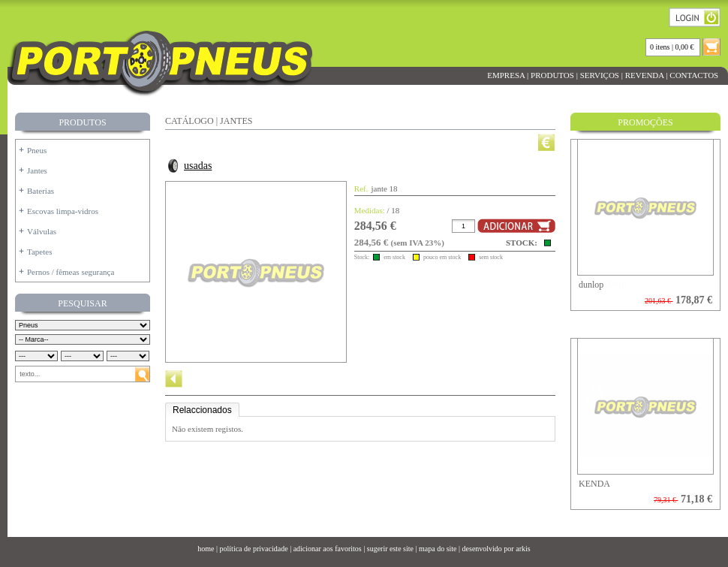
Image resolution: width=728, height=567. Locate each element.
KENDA (594, 484)
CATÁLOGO (190, 121)
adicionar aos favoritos (328, 549)
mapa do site (438, 549)
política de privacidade (254, 549)
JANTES (236, 121)
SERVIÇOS (600, 75)
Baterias (41, 191)
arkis (523, 549)
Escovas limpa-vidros (63, 211)
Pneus (37, 150)
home (206, 549)
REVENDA (644, 75)
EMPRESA (506, 75)
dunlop (591, 285)
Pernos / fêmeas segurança (71, 272)
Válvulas (42, 231)
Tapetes (39, 252)
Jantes (37, 170)
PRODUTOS (552, 75)
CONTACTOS (694, 75)
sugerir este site (390, 549)
